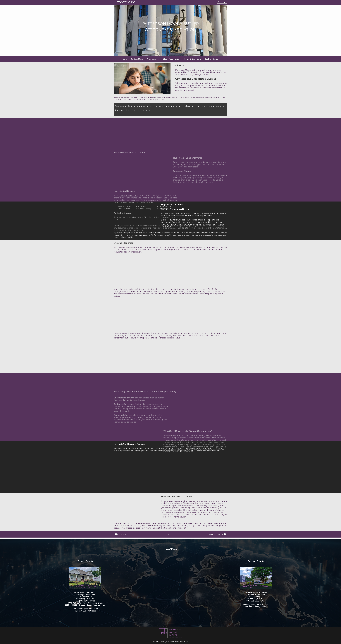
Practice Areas (156, 59)
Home (128, 59)
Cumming (122, 534)
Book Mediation (209, 59)
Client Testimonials (173, 59)
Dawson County (256, 561)
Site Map (184, 641)
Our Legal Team (140, 59)
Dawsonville (217, 534)
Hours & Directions (192, 59)
